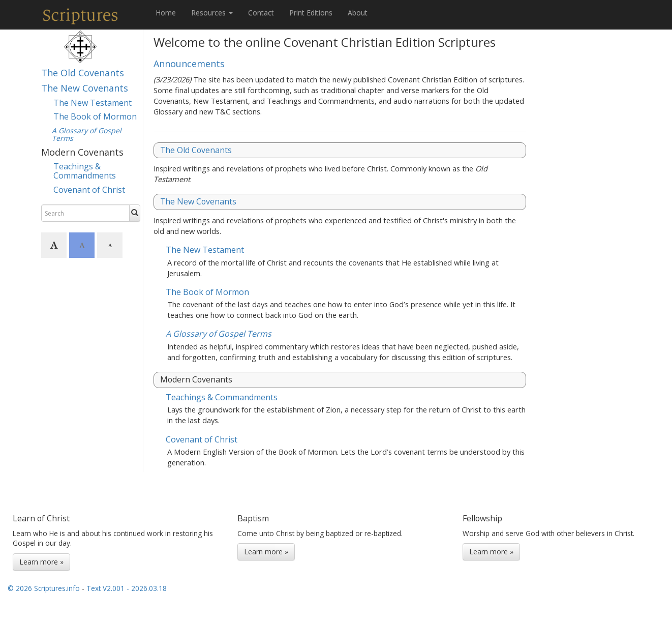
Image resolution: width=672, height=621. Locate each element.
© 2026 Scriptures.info (44, 588)
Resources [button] (212, 12)
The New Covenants (85, 88)
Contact (261, 12)
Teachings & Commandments (85, 171)
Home (166, 12)
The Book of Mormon (95, 116)
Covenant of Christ (89, 190)
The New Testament (93, 103)
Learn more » (41, 562)
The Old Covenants (83, 73)
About (358, 12)
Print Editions (311, 12)
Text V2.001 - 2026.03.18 (127, 588)
